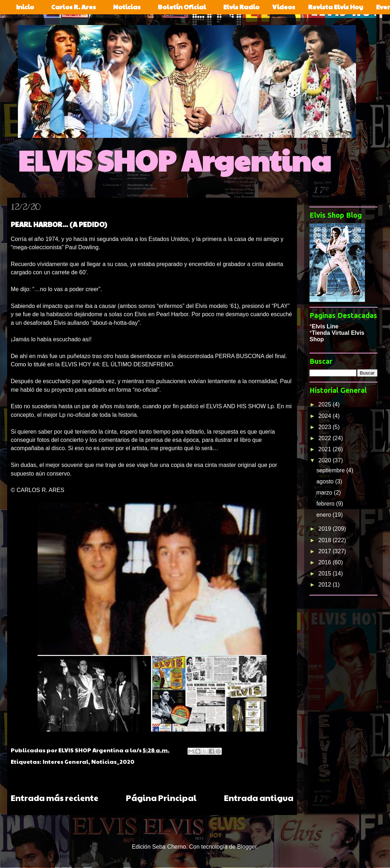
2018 (326, 540)
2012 (326, 585)
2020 (326, 460)
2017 (326, 551)
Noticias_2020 (113, 761)
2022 (326, 438)
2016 (326, 562)
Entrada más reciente (55, 798)
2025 (326, 404)
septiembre (331, 470)
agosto (326, 481)
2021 (326, 449)
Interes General (65, 761)
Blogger (247, 847)
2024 (326, 416)
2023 (326, 427)
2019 (326, 529)
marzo (325, 493)
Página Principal (161, 798)
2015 (326, 573)
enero (324, 515)
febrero (326, 504)
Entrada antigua (259, 798)
